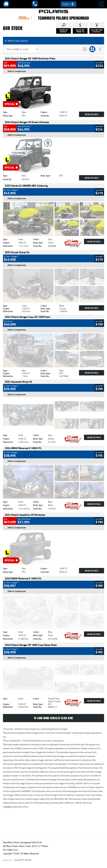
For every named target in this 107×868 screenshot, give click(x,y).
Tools (68, 4)
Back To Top (53, 827)
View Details (92, 114)
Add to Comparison (17, 71)
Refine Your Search (16, 41)
